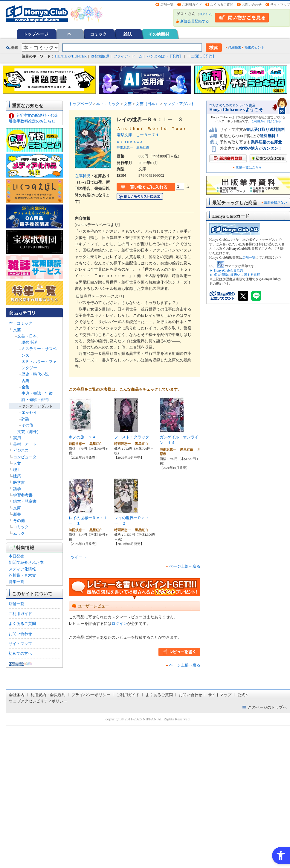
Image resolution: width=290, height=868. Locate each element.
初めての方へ (20, 653)
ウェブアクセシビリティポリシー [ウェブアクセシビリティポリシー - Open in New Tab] (38, 701)
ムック (19, 533)
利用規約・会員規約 (48, 695)
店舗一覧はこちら (249, 168)
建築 (17, 476)
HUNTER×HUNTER (71, 56)
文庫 (17, 508)
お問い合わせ (252, 4)
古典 (25, 381)
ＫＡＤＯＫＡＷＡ (130, 142)
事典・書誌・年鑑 (37, 393)
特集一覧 (16, 582)
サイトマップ (280, 4)
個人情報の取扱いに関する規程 (237, 275)
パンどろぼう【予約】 (165, 56)
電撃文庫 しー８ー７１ (138, 135)
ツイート (79, 557)
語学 (17, 489)
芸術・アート (25, 444)
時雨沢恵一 (125, 147)
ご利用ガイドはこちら (266, 121)
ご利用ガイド (192, 4)
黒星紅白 (143, 147)
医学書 (19, 483)
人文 (17, 463)
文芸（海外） (29, 432)
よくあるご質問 (222, 4)
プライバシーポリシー (91, 695)
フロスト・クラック (132, 437)
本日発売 (16, 556)
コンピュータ (25, 457)
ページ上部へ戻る (185, 566)
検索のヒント (254, 47)
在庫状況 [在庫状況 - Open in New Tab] (83, 176)
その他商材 (159, 34)
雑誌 (128, 34)
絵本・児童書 (25, 501)
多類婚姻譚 (100, 56)
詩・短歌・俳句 (35, 400)
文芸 (17, 330)
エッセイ (29, 412)
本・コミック (21, 323)
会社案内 (17, 695)
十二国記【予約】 (202, 56)
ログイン (205, 14)
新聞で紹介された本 (26, 562)
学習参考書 (23, 495)
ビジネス (21, 450)
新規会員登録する (195, 21)
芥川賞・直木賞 (22, 575)
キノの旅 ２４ (82, 437)
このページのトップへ (267, 707)
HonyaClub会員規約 (229, 270)
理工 (17, 470)
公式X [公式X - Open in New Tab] (243, 695)
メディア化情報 (22, 569)
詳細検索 (235, 47)
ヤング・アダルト (37, 406)
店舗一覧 (167, 4)
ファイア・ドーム (128, 56)
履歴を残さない (275, 202)
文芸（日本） (29, 336)
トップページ (36, 34)
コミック (98, 34)
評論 (25, 419)
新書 (17, 514)
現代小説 (29, 342)
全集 (25, 387)
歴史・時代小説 (35, 374)
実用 (17, 438)
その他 (27, 425)
